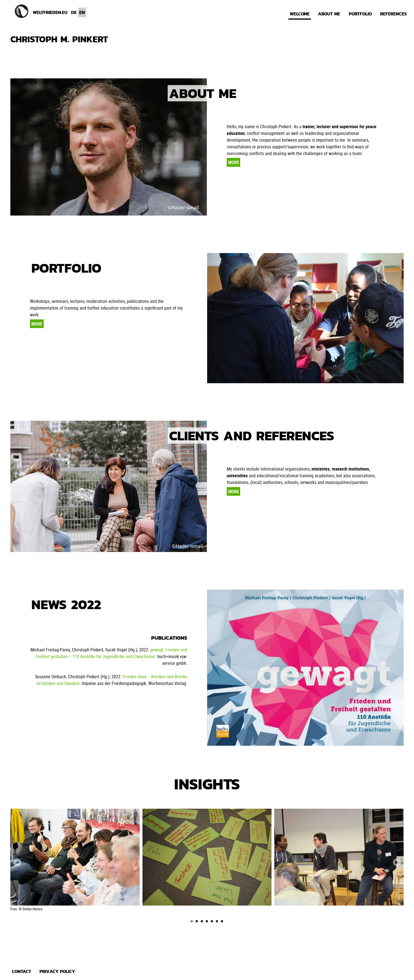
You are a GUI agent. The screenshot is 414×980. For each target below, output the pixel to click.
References (393, 14)
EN (82, 12)
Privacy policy (57, 971)
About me (329, 14)
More (234, 162)
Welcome (300, 14)
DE (74, 12)
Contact (21, 971)
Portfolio (360, 14)
